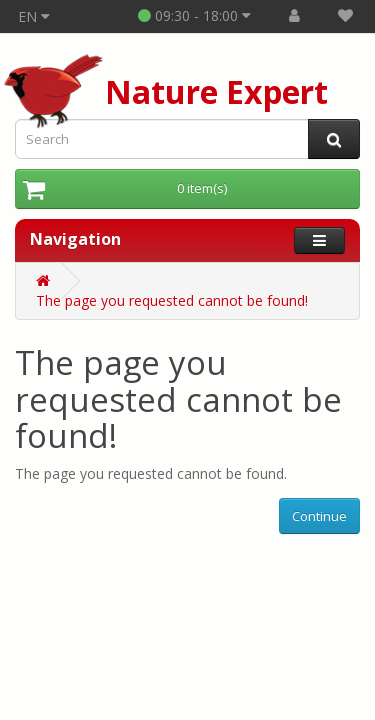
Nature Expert (216, 91)
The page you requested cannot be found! (172, 300)
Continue (319, 516)
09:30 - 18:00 (194, 15)
